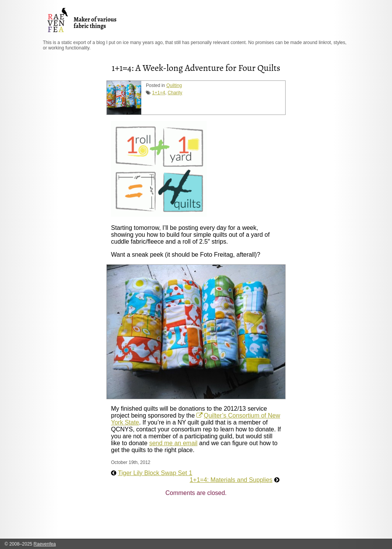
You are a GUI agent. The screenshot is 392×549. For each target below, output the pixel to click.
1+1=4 (158, 93)
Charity (175, 93)
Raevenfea (45, 544)
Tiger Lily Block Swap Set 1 (155, 473)
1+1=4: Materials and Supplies (231, 480)
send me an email (173, 443)
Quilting (174, 85)
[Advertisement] (250, 520)
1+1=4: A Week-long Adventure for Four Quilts (196, 68)
